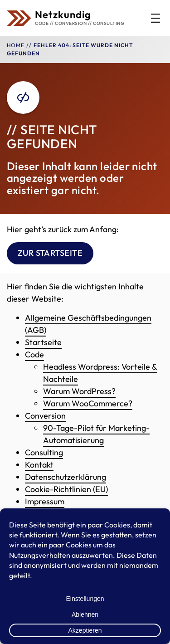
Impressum (45, 501)
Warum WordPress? (79, 391)
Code (34, 354)
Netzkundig (63, 15)
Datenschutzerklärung (66, 477)
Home (16, 45)
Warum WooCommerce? (88, 403)
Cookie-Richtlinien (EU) (66, 489)
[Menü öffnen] (155, 18)
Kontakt (39, 465)
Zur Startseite (50, 253)
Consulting (44, 452)
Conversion (45, 416)
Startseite (43, 342)
